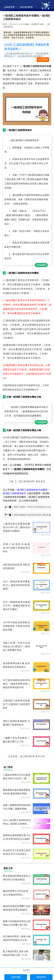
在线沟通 (16, 977)
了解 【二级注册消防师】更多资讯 (27, 481)
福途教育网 (9, 7)
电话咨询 (41, 977)
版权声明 (26, 970)
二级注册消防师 (26, 7)
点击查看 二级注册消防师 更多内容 (26, 756)
